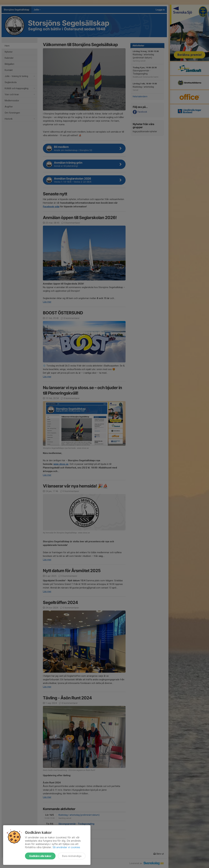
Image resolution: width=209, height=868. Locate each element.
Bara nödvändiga (72, 856)
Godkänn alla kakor (40, 856)
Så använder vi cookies (66, 847)
